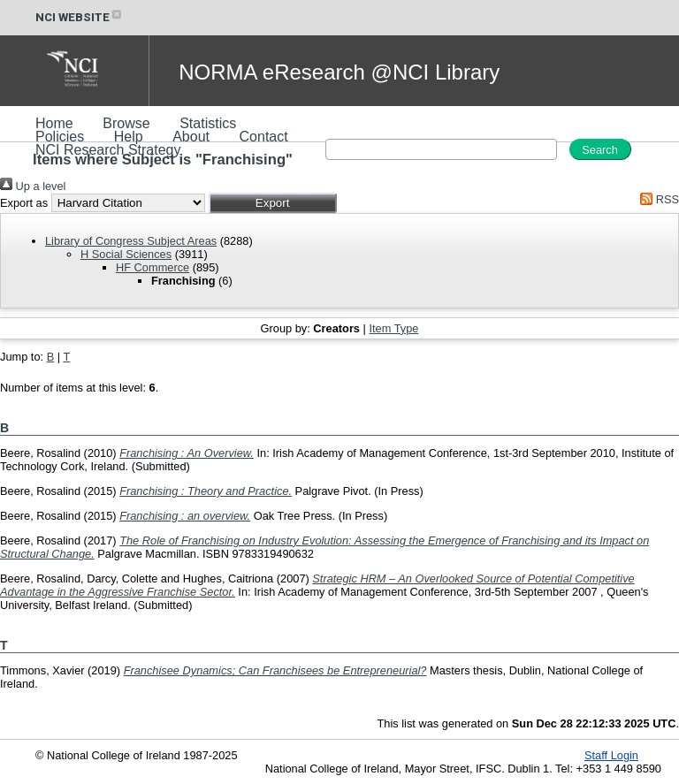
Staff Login (611, 755)
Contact (264, 137)
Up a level (33, 186)
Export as (24, 203)
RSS (657, 199)
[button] (273, 203)
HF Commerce (153, 267)
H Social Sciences (126, 254)
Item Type (393, 328)
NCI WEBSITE (80, 17)
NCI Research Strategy (108, 150)
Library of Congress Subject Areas (131, 241)
